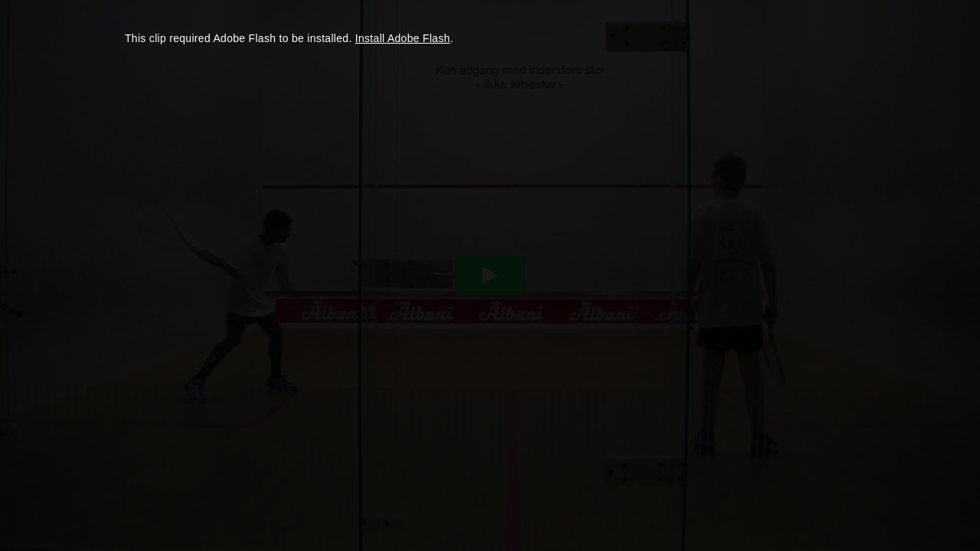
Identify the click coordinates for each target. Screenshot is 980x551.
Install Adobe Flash (403, 38)
